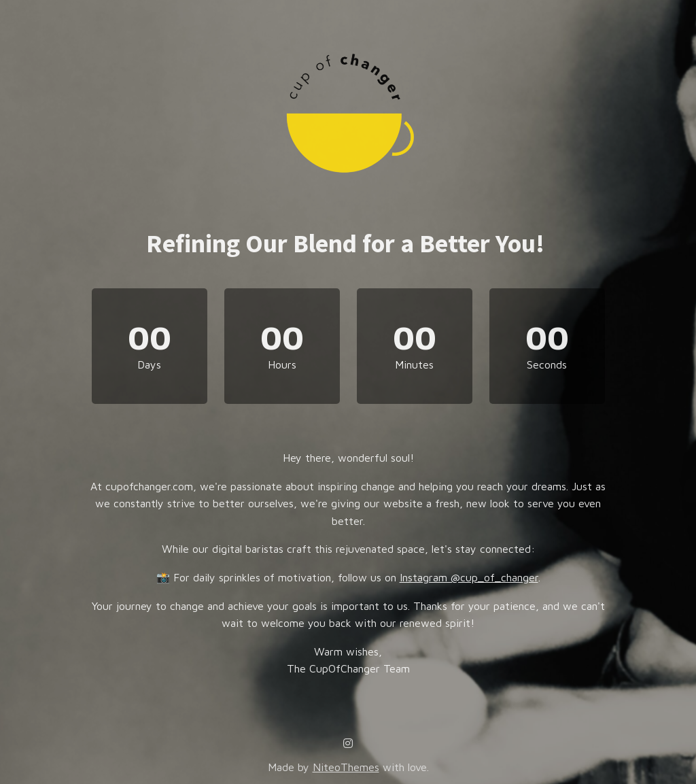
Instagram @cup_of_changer (469, 577)
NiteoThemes (346, 767)
